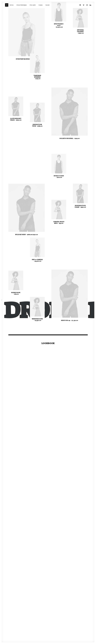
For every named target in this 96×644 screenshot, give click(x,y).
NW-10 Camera (37, 260)
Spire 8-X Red (59, 177)
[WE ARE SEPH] (7, 5)
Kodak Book (16, 293)
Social (47, 5)
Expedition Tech (37, 125)
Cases (41, 5)
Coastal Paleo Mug (59, 222)
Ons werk (33, 5)
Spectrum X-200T (59, 25)
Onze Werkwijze (22, 5)
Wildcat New (26, 234)
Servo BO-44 (69, 320)
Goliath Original (70, 138)
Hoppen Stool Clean (80, 206)
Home (12, 5)
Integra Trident (80, 31)
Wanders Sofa (37, 319)
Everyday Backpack (26, 59)
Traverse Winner (37, 77)
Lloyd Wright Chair (16, 119)
